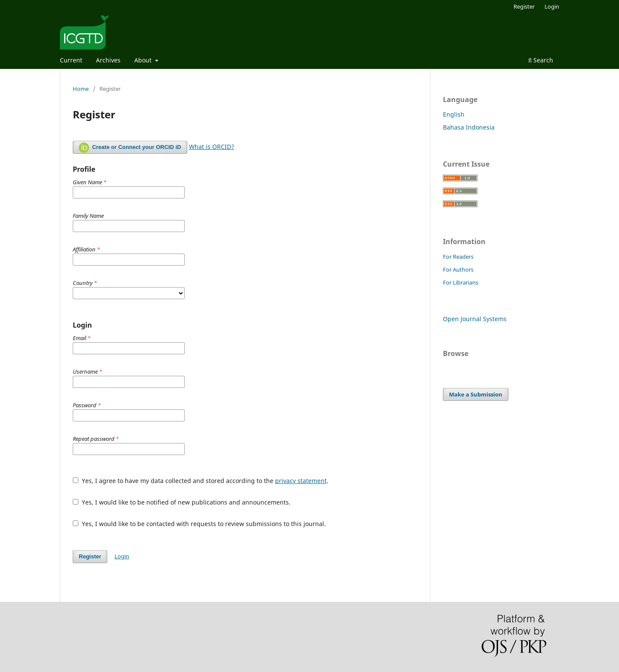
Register (524, 6)
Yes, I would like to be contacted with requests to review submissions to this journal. (199, 524)
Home (81, 89)
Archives (108, 60)
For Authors (458, 269)
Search (541, 60)
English (454, 114)
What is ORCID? (212, 147)
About (144, 60)
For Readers (458, 257)
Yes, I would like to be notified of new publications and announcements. (182, 502)
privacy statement (301, 481)
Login (552, 6)
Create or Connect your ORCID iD (130, 148)
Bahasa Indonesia (469, 127)
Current (71, 60)
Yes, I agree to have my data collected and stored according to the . (201, 481)
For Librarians (461, 282)
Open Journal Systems (475, 319)
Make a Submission (476, 394)
